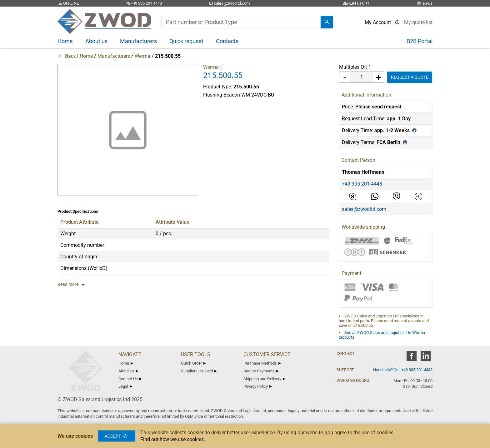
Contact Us (130, 379)
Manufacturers (114, 56)
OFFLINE (68, 3)
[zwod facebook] (411, 358)
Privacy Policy (258, 386)
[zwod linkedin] (425, 358)
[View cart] (418, 22)
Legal (125, 386)
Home (86, 56)
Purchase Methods (262, 363)
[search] (327, 22)
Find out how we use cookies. (173, 439)
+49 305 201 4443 (143, 3)
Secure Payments (261, 371)
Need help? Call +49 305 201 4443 (403, 370)
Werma (142, 56)
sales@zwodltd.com (229, 3)
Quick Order (193, 363)
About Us (128, 371)
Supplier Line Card (199, 371)
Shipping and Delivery (264, 379)
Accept (117, 436)
